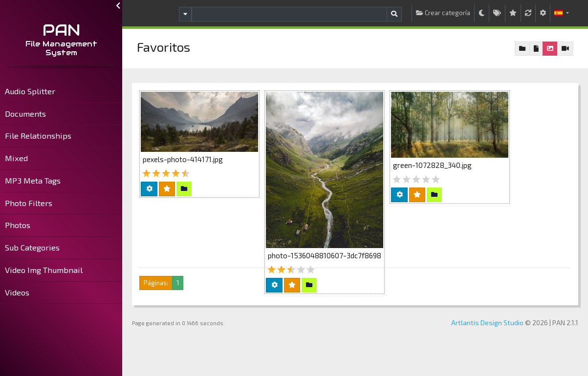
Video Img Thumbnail (44, 270)
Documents (25, 114)
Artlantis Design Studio (487, 323)
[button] (562, 13)
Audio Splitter (30, 91)
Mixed (16, 158)
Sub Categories (32, 247)
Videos (17, 292)
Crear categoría (443, 13)
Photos (18, 225)
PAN (61, 30)
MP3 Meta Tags (33, 180)
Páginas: (156, 283)
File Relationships (38, 136)
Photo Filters (29, 203)
